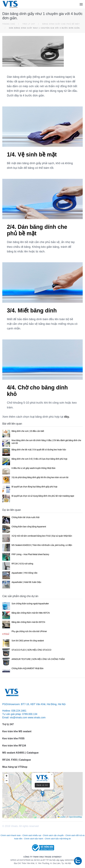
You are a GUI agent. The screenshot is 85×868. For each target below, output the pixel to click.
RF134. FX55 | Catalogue (17, 760)
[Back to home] (10, 4)
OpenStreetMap (75, 817)
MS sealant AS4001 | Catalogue (20, 753)
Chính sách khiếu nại (32, 835)
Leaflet (62, 817)
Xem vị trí (42, 785)
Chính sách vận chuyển (53, 835)
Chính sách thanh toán (11, 835)
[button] (81, 4)
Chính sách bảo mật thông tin (58, 839)
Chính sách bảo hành (34, 839)
